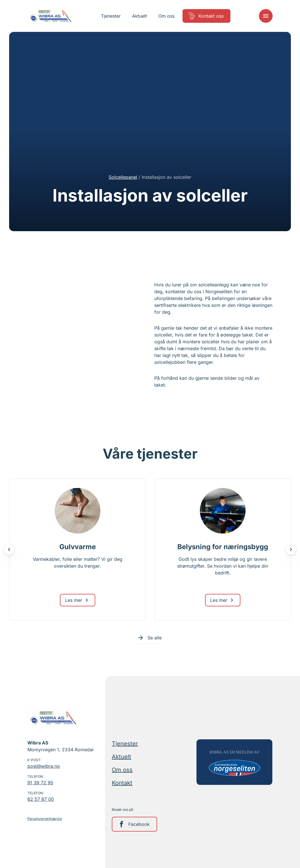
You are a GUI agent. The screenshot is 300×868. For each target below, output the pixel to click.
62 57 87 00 (41, 799)
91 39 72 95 (40, 783)
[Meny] (266, 16)
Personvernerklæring (45, 819)
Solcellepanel (123, 177)
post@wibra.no (44, 766)
